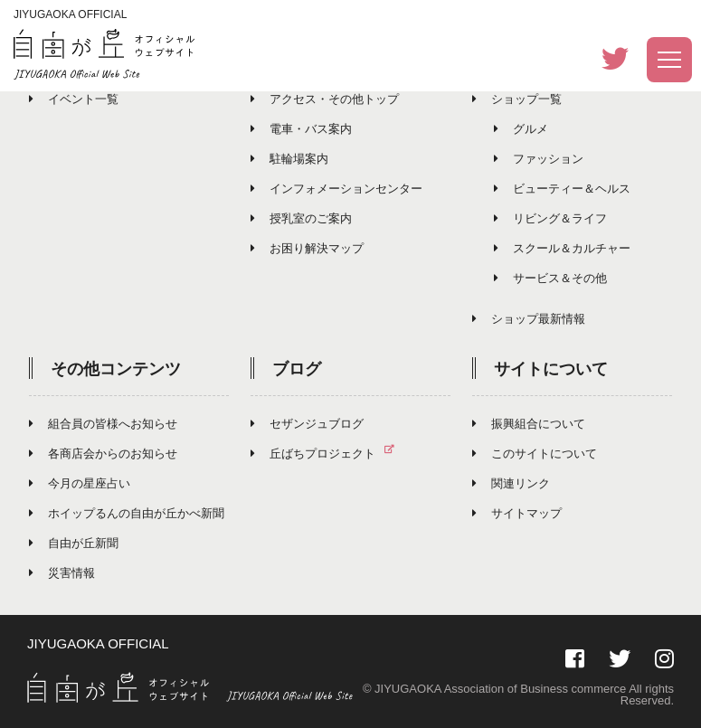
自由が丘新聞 (74, 543)
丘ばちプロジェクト (330, 454)
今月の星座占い (80, 483)
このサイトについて (535, 454)
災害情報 (62, 573)
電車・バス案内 (301, 129)
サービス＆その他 (550, 278)
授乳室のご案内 (301, 218)
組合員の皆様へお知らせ (103, 424)
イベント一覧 (74, 99)
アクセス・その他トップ (325, 99)
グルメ (521, 129)
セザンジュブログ (307, 424)
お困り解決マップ (307, 248)
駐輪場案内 (289, 159)
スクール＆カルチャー (562, 248)
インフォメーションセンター (336, 189)
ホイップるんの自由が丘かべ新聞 (127, 513)
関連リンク (511, 483)
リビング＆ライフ (550, 218)
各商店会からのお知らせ (103, 454)
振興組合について (529, 424)
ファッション (539, 159)
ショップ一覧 (517, 99)
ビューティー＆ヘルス (562, 189)
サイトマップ (517, 513)
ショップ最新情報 (529, 319)
